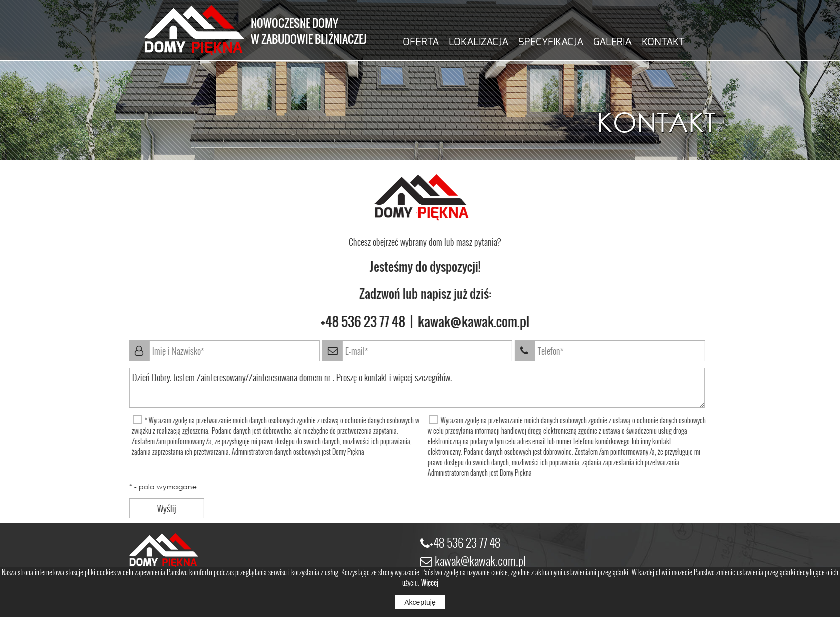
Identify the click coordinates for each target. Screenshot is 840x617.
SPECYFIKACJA (551, 42)
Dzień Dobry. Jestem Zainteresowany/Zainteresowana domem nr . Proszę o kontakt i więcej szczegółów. (408, 388)
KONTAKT (663, 42)
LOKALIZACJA (478, 42)
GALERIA (612, 42)
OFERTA (421, 42)
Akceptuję (420, 602)
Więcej (430, 583)
